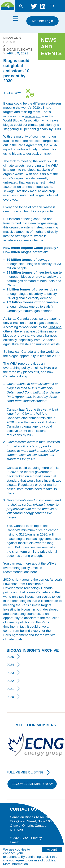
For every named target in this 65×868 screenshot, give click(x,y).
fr (52, 6)
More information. (16, 864)
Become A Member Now (32, 784)
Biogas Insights (18, 50)
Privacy (36, 838)
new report (33, 116)
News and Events (12, 40)
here (34, 572)
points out (10, 592)
